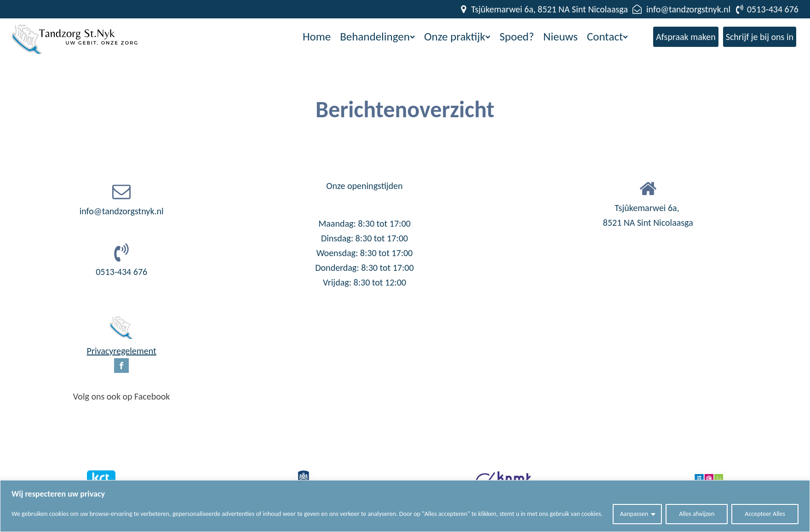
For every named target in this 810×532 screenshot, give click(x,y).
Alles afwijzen (697, 514)
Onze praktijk (457, 37)
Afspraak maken (686, 37)
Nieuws (560, 37)
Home (317, 37)
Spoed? (517, 37)
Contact (608, 37)
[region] (405, 506)
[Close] (800, 488)
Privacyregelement (122, 351)
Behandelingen (377, 37)
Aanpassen (634, 514)
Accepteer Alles (765, 514)
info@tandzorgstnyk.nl (122, 211)
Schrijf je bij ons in (760, 37)
